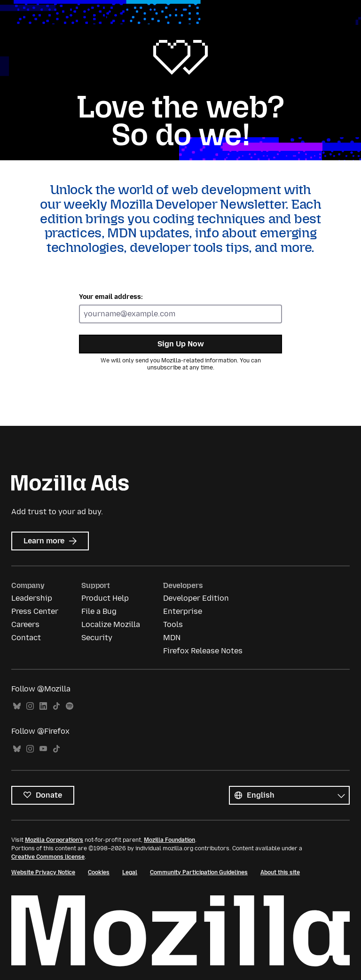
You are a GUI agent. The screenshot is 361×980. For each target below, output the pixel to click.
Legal (130, 872)
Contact (26, 638)
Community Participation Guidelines (199, 872)
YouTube (43, 749)
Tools (173, 624)
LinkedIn (43, 706)
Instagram (30, 706)
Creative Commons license (48, 857)
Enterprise (183, 611)
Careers (25, 624)
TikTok (56, 706)
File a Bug (99, 611)
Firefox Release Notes (203, 651)
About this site (280, 872)
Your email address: (111, 297)
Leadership (32, 598)
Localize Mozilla (111, 624)
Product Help (105, 598)
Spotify (70, 706)
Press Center (35, 611)
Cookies (99, 872)
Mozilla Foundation (169, 840)
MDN (172, 638)
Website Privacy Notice (43, 872)
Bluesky (17, 706)
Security (97, 638)
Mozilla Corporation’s (54, 840)
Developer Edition (196, 598)
